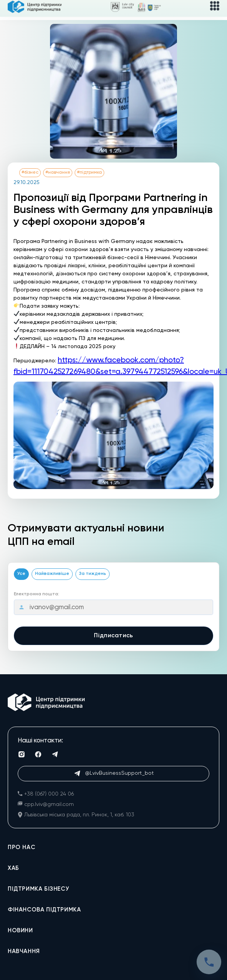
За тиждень (93, 574)
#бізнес (30, 173)
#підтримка (89, 173)
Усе (21, 574)
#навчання (58, 173)
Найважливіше (52, 574)
